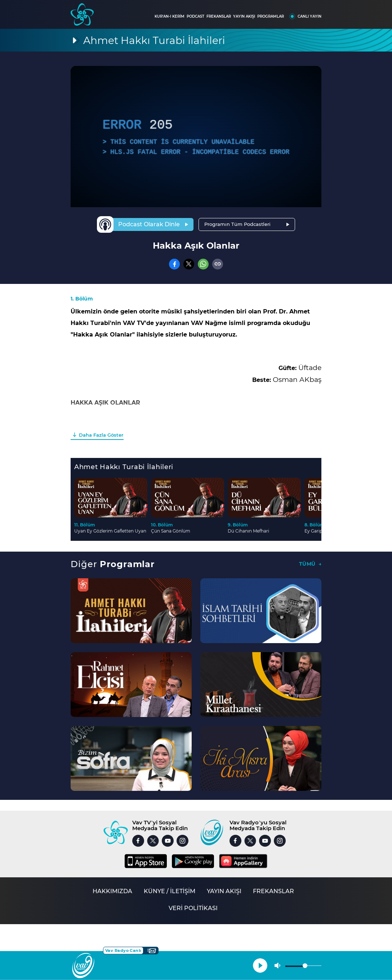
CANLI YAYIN (309, 16)
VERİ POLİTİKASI (193, 908)
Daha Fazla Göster (101, 435)
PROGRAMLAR (271, 16)
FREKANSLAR (219, 16)
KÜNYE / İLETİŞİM (170, 891)
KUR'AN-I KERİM (170, 16)
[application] (196, 137)
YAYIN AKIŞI (244, 16)
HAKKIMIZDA (112, 891)
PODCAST (195, 16)
